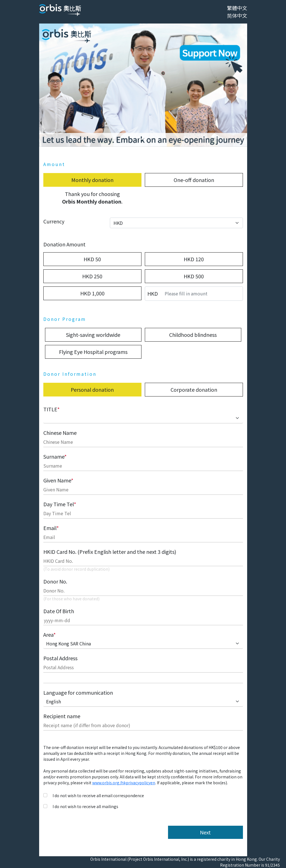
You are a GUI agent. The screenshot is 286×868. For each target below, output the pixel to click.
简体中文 (237, 15)
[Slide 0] (143, 139)
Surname (55, 456)
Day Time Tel (60, 504)
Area (49, 634)
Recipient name (62, 716)
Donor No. (55, 581)
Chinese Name (60, 433)
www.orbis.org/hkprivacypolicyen (124, 783)
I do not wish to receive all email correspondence (98, 795)
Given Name (58, 480)
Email (51, 528)
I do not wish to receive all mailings (85, 806)
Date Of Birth (59, 611)
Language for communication (78, 692)
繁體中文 (237, 8)
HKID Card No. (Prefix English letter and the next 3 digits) (110, 552)
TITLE (51, 409)
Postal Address (60, 658)
